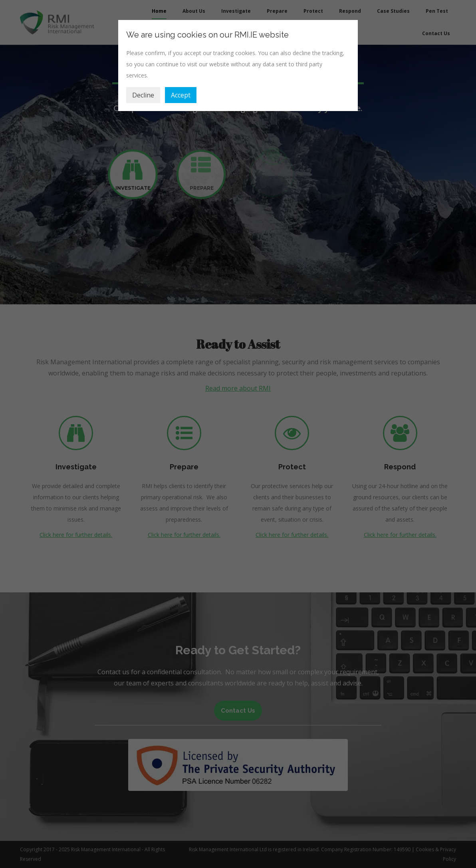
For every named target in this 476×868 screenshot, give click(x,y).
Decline (143, 95)
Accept (181, 95)
